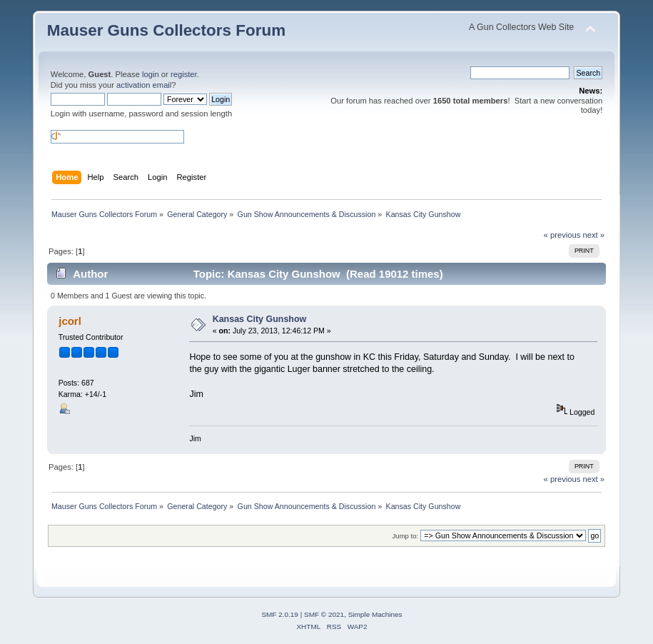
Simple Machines (375, 614)
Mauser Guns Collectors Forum (166, 30)
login (151, 74)
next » (593, 235)
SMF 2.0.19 (280, 614)
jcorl (70, 321)
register (184, 74)
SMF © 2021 (324, 614)
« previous (562, 235)
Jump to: (406, 536)
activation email (144, 85)
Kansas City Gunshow (260, 319)
